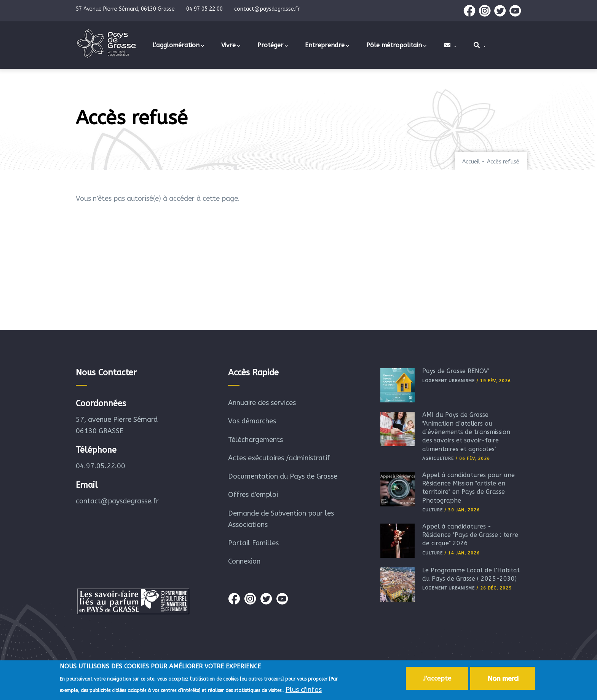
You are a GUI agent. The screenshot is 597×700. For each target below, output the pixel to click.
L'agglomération (178, 46)
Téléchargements (255, 440)
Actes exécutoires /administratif (279, 458)
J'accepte (437, 679)
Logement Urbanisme (449, 381)
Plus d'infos (304, 691)
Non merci (503, 679)
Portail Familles (253, 543)
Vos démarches (252, 421)
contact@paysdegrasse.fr (117, 501)
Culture (433, 510)
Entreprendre (327, 46)
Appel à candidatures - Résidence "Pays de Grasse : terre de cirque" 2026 (470, 535)
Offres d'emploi (253, 495)
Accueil (471, 162)
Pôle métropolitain (396, 46)
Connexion (244, 561)
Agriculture (438, 459)
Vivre (231, 46)
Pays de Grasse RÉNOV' (456, 371)
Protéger (273, 46)
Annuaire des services (262, 403)
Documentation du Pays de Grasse (283, 476)
